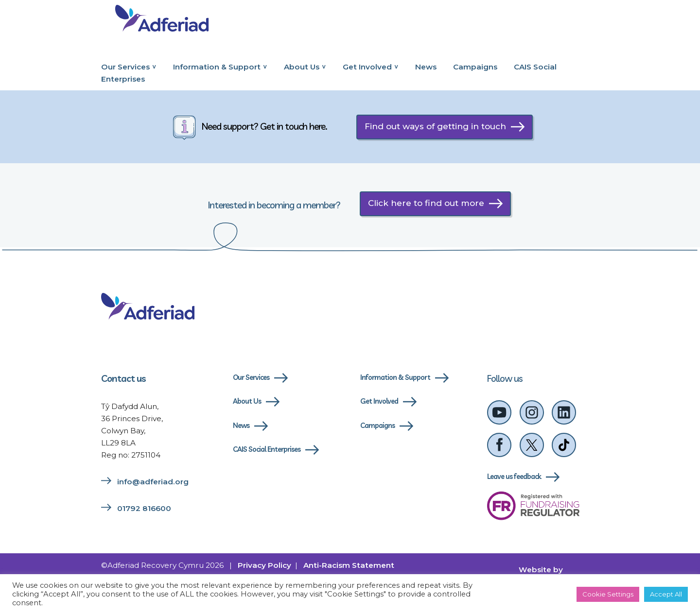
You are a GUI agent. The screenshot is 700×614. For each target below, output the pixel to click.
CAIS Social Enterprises (267, 449)
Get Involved (367, 67)
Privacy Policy (264, 565)
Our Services (125, 67)
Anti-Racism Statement (349, 565)
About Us (302, 67)
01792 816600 (144, 508)
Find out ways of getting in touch (435, 126)
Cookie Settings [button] (608, 594)
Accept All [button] (666, 594)
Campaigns (475, 67)
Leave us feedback (514, 477)
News (426, 67)
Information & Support (217, 67)
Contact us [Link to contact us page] (123, 378)
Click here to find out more (426, 203)
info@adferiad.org (153, 482)
